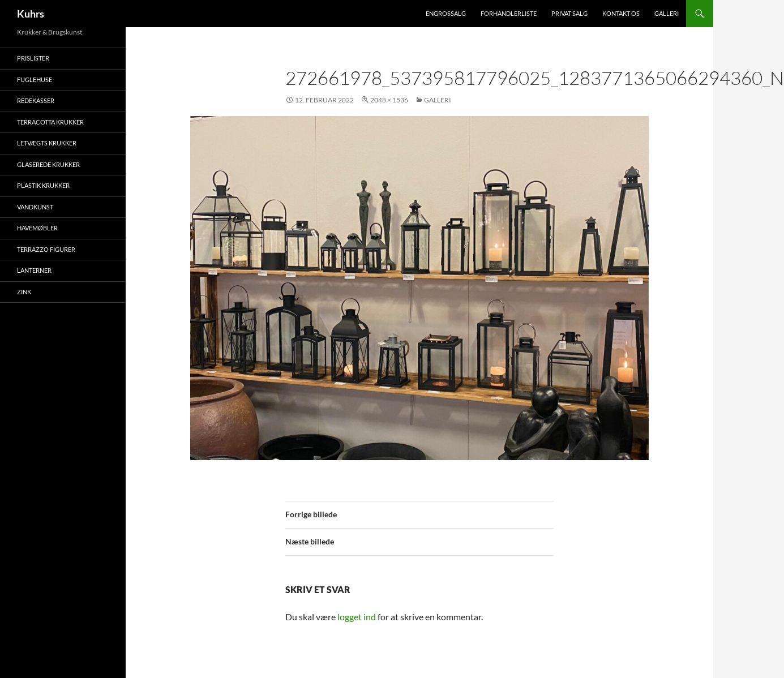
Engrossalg (446, 13)
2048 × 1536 (389, 100)
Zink (24, 292)
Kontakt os (621, 13)
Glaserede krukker (48, 164)
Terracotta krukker (50, 122)
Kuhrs (31, 14)
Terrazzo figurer (46, 249)
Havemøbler (37, 228)
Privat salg (569, 13)
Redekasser (36, 100)
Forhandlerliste (509, 13)
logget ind (357, 617)
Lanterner (34, 270)
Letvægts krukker (47, 143)
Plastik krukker (43, 185)
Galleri (667, 13)
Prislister (33, 58)
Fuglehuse (35, 80)
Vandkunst (35, 207)
